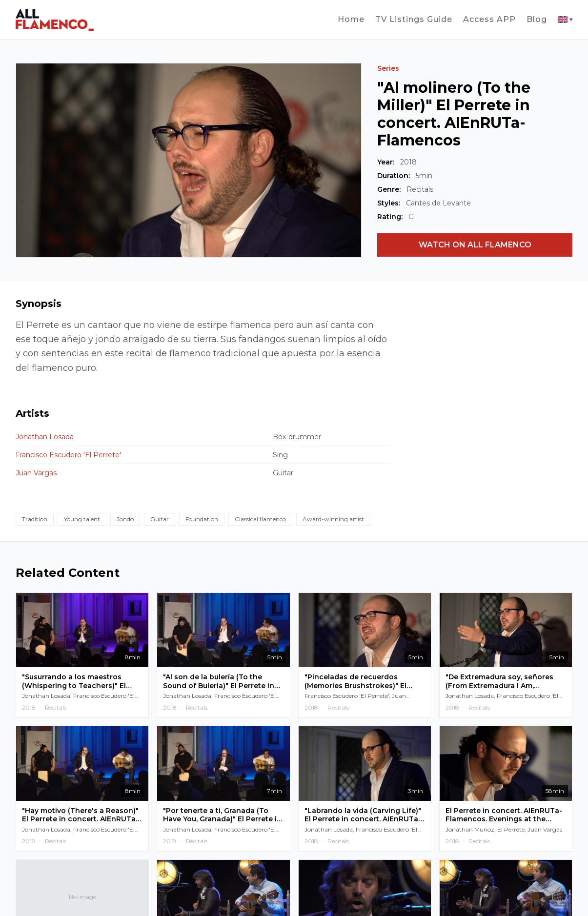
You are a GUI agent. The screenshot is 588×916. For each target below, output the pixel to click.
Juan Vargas (36, 473)
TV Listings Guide (414, 19)
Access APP (489, 19)
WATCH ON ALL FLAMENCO (475, 245)
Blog (537, 19)
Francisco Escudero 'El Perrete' (68, 455)
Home (351, 19)
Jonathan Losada (45, 437)
